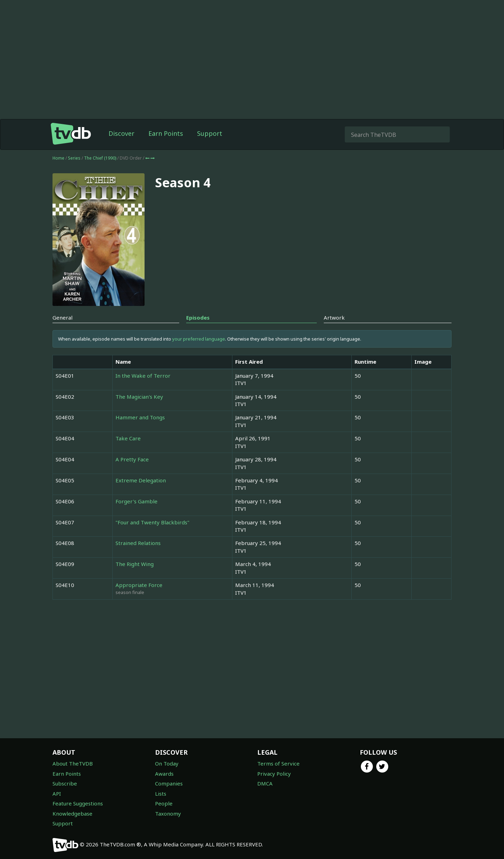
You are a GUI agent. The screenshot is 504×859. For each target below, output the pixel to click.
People (164, 803)
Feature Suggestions (78, 803)
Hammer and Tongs (140, 417)
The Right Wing (135, 564)
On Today (167, 763)
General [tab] (62, 317)
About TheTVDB (73, 763)
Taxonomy (168, 813)
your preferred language (199, 339)
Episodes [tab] (198, 317)
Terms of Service (278, 763)
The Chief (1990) (101, 158)
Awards (164, 774)
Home (58, 158)
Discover (121, 133)
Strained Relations (138, 543)
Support (210, 133)
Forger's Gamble (136, 501)
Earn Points (166, 133)
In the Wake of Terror (143, 376)
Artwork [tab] (334, 317)
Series (74, 158)
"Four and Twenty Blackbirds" (152, 522)
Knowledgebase (72, 813)
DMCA (265, 783)
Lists (161, 794)
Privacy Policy (274, 774)
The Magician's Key (139, 397)
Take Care (128, 438)
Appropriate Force (139, 585)
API (57, 794)
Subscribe (65, 783)
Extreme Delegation (141, 480)
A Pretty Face (132, 459)
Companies (169, 783)
